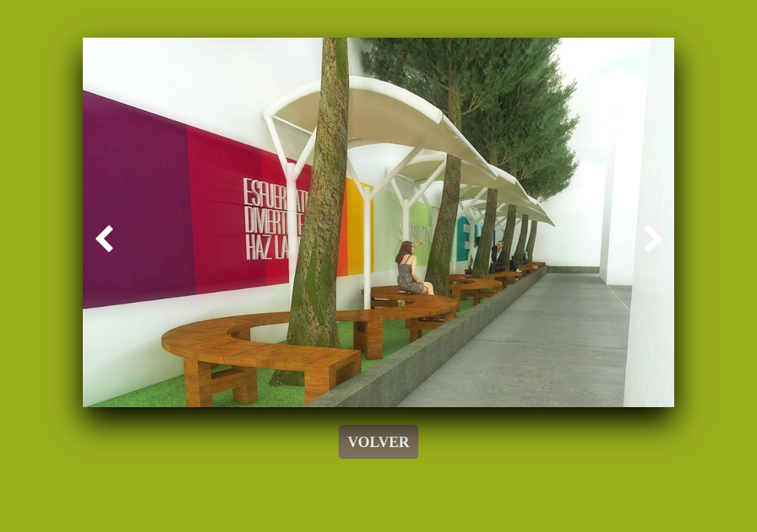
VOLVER (378, 442)
